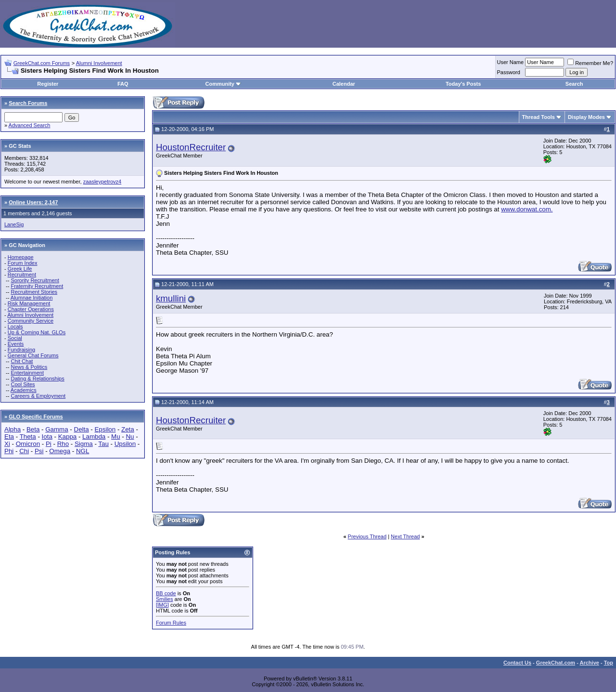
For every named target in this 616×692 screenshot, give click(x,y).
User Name (511, 62)
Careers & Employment (38, 396)
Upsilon (125, 444)
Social (15, 338)
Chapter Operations (31, 309)
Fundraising (21, 350)
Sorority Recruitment (35, 280)
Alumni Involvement (99, 63)
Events (16, 344)
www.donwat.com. (527, 209)
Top (609, 663)
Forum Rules (171, 623)
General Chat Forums (33, 355)
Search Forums (28, 103)
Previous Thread (367, 536)
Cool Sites (23, 384)
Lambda (94, 437)
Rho (63, 444)
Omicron (28, 444)
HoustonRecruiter (191, 147)
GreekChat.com (556, 663)
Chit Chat (22, 361)
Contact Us (517, 663)
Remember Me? (590, 63)
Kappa (68, 437)
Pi (49, 444)
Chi (24, 451)
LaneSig (14, 224)
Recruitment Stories (34, 292)
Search (574, 84)
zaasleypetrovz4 (103, 182)
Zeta (128, 429)
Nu (130, 437)
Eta (9, 437)
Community (223, 84)
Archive (590, 663)
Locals (15, 326)
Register (48, 84)
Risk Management (29, 303)
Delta (82, 429)
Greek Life (20, 269)
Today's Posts (463, 84)
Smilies (164, 599)
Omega (60, 451)
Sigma (84, 444)
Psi (39, 451)
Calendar (344, 84)
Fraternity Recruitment (37, 286)
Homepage (21, 257)
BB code (166, 593)
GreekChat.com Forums (42, 63)
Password (509, 72)
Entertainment (27, 373)
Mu (116, 437)
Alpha (13, 429)
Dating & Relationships (37, 379)
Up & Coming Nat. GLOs (37, 332)
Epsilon (105, 429)
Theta (28, 437)
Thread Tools (539, 117)
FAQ (123, 84)
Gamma (57, 429)
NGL (83, 451)
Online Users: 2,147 (33, 202)
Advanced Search (30, 125)
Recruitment (22, 274)
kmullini (171, 298)
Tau (103, 444)
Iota (47, 437)
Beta (33, 429)
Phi (9, 451)
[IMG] (162, 605)
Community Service (31, 321)
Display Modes (586, 117)
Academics (24, 390)
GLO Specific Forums (36, 417)
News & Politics (29, 367)
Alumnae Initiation (32, 298)
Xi (7, 444)
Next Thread (405, 536)
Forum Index (23, 263)
